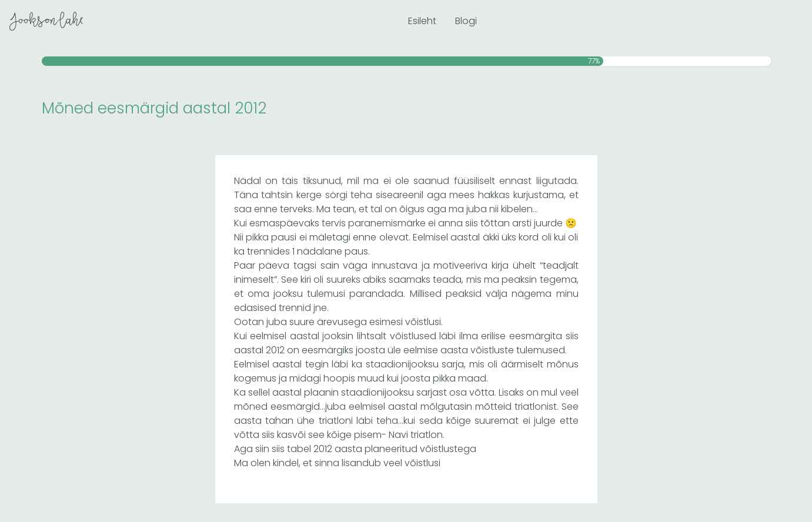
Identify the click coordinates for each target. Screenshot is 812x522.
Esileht (422, 21)
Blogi (466, 21)
